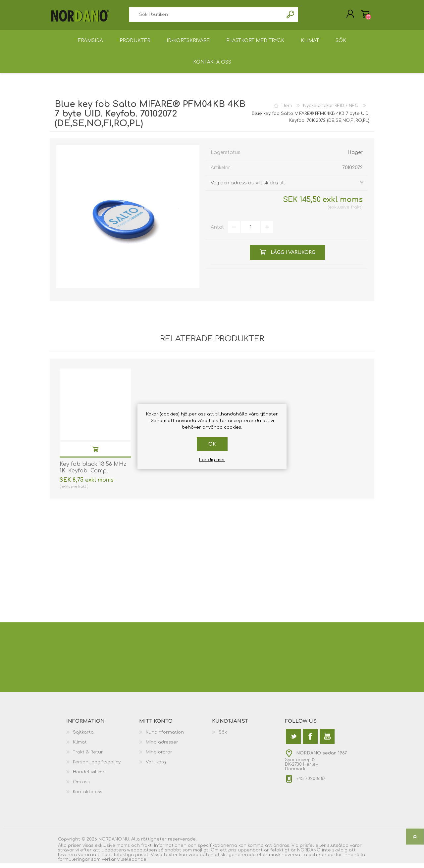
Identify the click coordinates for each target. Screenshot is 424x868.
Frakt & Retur (88, 757)
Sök (291, 17)
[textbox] (206, 17)
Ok (212, 444)
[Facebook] (310, 741)
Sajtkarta (83, 737)
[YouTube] (327, 741)
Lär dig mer (212, 460)
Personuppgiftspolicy (97, 767)
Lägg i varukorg (95, 454)
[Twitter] (293, 741)
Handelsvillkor (89, 777)
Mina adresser (162, 747)
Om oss (81, 787)
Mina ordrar (159, 757)
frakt (356, 212)
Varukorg (359, 16)
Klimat (80, 747)
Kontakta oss (88, 796)
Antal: (218, 232)
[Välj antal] (250, 232)
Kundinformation (165, 737)
